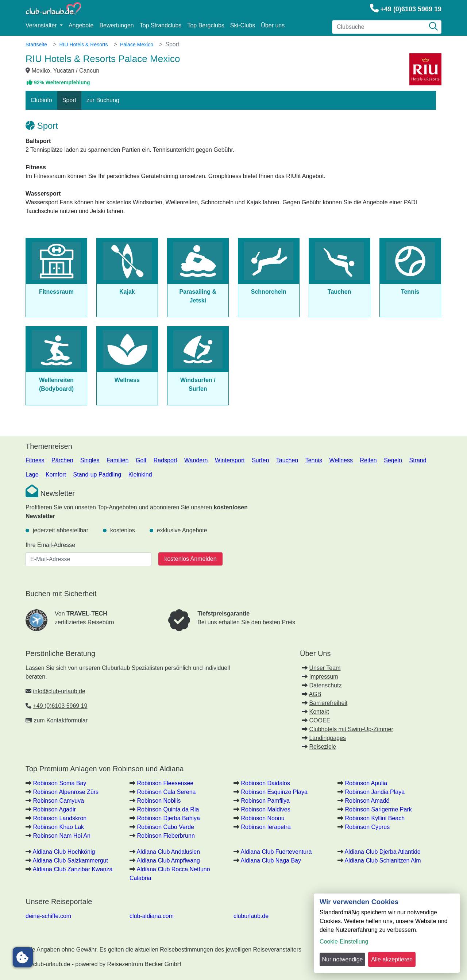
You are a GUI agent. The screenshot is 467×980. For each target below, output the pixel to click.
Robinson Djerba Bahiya (168, 818)
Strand (418, 460)
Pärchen (62, 460)
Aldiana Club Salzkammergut (70, 861)
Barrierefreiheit (328, 703)
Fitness (35, 460)
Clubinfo (41, 100)
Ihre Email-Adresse (50, 545)
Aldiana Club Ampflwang (168, 861)
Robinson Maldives (265, 809)
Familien (117, 460)
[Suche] (433, 27)
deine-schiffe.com (48, 916)
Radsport (165, 460)
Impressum (323, 677)
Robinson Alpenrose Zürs (66, 792)
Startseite (36, 45)
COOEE (320, 720)
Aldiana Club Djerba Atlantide (383, 852)
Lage (32, 474)
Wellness (341, 460)
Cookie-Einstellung (344, 942)
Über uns (273, 25)
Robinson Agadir (54, 809)
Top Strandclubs (161, 25)
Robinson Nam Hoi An (61, 836)
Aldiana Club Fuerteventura (276, 852)
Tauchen (287, 460)
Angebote (81, 25)
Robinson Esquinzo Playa (274, 792)
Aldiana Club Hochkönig (64, 852)
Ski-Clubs (243, 25)
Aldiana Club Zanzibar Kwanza (73, 869)
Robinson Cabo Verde (165, 827)
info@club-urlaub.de (59, 691)
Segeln (393, 460)
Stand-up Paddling (97, 474)
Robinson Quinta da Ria (168, 809)
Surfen (260, 460)
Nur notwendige (342, 959)
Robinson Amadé (367, 801)
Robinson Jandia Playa (375, 792)
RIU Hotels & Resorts (83, 45)
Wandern (196, 460)
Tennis (314, 460)
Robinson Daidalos (265, 783)
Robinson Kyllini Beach (375, 818)
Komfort (56, 474)
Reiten (368, 460)
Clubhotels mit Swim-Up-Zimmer (351, 729)
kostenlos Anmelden (190, 559)
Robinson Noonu (263, 818)
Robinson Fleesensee (165, 783)
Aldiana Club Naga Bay (271, 861)
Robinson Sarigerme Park (378, 809)
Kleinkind (140, 474)
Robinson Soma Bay (59, 783)
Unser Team (325, 668)
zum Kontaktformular (61, 720)
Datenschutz (325, 685)
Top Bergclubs (206, 25)
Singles (90, 460)
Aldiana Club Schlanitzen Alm (383, 861)
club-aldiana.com (152, 916)
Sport (69, 100)
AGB (315, 694)
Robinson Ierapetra (266, 827)
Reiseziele (323, 747)
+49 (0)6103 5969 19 (411, 9)
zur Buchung (103, 100)
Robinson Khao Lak (58, 827)
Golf (141, 460)
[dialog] (387, 933)
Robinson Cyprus (367, 827)
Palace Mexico (137, 45)
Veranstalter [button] (42, 25)
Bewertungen (116, 25)
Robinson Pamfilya (265, 801)
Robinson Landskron (60, 818)
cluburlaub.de (251, 916)
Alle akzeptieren (392, 959)
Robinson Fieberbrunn (166, 836)
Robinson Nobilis (159, 801)
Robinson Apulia (366, 783)
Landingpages (327, 738)
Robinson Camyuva (58, 801)
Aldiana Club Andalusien (168, 852)
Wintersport (230, 460)
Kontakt (319, 712)
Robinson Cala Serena (166, 792)
